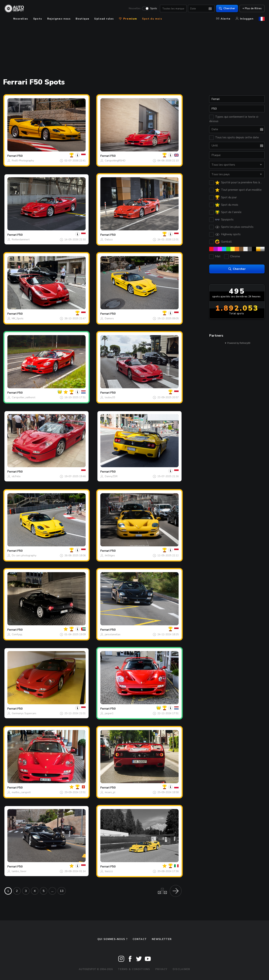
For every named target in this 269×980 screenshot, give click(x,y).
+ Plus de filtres (252, 8)
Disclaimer (181, 969)
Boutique (82, 19)
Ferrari (12, 156)
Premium (128, 19)
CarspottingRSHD (115, 161)
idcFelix (16, 476)
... (52, 891)
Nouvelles (135, 8)
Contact (140, 939)
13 (62, 891)
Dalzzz (109, 240)
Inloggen (245, 19)
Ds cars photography (24, 555)
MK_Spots (18, 318)
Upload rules (104, 19)
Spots (154, 8)
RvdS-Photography (23, 161)
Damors (109, 318)
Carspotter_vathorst (24, 397)
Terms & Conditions (134, 969)
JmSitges (110, 555)
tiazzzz (109, 871)
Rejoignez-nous (59, 19)
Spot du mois (152, 19)
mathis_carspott (21, 792)
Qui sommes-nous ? (112, 939)
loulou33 (110, 397)
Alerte (223, 19)
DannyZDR (111, 476)
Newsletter (162, 939)
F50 (20, 156)
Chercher (227, 8)
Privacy (161, 969)
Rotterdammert (21, 240)
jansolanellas (113, 634)
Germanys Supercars (24, 713)
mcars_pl (110, 792)
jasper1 (109, 713)
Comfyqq (17, 634)
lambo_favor (19, 871)
